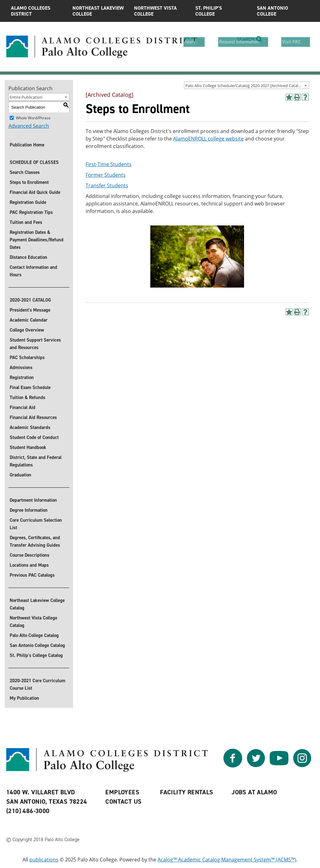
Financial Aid (22, 407)
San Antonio (283, 11)
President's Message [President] (30, 310)
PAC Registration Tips (31, 212)
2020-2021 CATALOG (30, 300)
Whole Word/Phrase (33, 118)
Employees (122, 792)
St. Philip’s (221, 11)
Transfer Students (107, 185)
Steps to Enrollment (29, 182)
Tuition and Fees (26, 222)
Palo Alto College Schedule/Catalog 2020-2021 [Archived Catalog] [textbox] (245, 86)
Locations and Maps (29, 565)
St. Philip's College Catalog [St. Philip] (36, 655)
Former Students (106, 175)
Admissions (21, 367)
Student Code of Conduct (34, 437)
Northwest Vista (160, 11)
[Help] (305, 97)
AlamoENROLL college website (208, 139)
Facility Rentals (187, 792)
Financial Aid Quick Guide (35, 192)
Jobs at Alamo (254, 792)
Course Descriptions (30, 555)
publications (44, 860)
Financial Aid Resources (33, 417)
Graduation (20, 475)
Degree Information (29, 510)
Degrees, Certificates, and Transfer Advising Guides (35, 541)
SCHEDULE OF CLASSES (34, 162)
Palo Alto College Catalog (34, 635)
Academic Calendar (29, 320)
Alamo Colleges (37, 11)
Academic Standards (30, 427)
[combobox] (247, 85)
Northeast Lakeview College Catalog (37, 604)
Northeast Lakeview (99, 11)
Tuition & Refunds (27, 397)
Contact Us (123, 801)
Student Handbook (28, 447)
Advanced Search (29, 126)
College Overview (27, 330)
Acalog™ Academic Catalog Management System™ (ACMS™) (227, 860)
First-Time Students (109, 164)
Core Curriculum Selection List (36, 524)
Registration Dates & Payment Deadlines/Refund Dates (37, 240)
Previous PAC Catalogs (32, 575)
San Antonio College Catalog (37, 645)
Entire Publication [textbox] (26, 97)
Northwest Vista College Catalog (33, 622)
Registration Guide (28, 202)
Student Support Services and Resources (35, 344)
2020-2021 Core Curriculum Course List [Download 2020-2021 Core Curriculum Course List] (37, 684)
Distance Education (28, 257)
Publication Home (27, 145)
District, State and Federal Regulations (36, 461)
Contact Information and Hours (33, 271)
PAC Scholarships (27, 358)
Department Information (33, 500)
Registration (22, 377)
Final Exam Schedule (30, 387)
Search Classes (25, 172)
